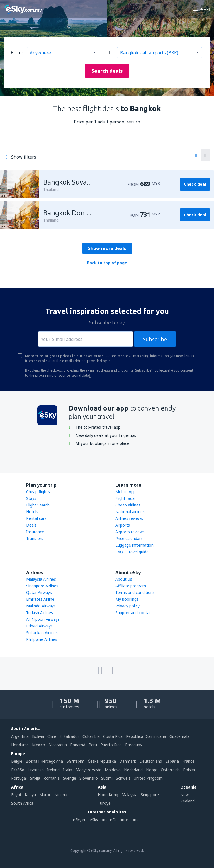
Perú (93, 745)
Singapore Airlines (42, 586)
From (17, 52)
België (17, 761)
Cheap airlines (128, 505)
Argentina (20, 736)
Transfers (35, 538)
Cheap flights (38, 492)
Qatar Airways (39, 592)
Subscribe (155, 339)
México (39, 745)
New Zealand (188, 798)
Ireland (53, 770)
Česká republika (102, 761)
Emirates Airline (40, 599)
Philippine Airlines (42, 639)
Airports (123, 525)
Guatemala (179, 736)
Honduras (20, 745)
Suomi (107, 778)
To (111, 52)
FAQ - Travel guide (132, 552)
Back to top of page (107, 263)
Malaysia (129, 795)
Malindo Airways (41, 606)
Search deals (107, 71)
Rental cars (36, 518)
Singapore (150, 795)
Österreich (170, 770)
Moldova (113, 770)
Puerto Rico (111, 745)
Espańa (172, 761)
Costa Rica (113, 736)
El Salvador (69, 736)
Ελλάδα (18, 770)
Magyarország (88, 770)
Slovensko (89, 778)
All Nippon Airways (43, 619)
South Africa (22, 803)
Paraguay (134, 745)
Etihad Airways (39, 626)
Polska (189, 770)
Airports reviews (130, 532)
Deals (31, 525)
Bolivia (38, 736)
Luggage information (134, 545)
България (75, 761)
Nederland (133, 770)
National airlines (130, 512)
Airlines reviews (129, 518)
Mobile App (126, 492)
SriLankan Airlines (42, 633)
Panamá (78, 745)
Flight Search (38, 505)
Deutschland (151, 761)
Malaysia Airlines (41, 579)
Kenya (30, 795)
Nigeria (61, 795)
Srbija (35, 778)
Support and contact (134, 613)
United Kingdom (148, 778)
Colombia (91, 736)
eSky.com (98, 820)
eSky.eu (80, 820)
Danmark (128, 761)
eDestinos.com (124, 820)
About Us (124, 579)
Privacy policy (127, 606)
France (188, 761)
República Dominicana (146, 736)
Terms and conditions (135, 592)
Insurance (35, 532)
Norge (152, 770)
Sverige (70, 778)
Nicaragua (58, 745)
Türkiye (104, 803)
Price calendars (129, 538)
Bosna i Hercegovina (44, 761)
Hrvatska (36, 770)
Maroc (45, 795)
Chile (52, 736)
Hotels (32, 512)
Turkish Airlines (40, 613)
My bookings (127, 599)
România (52, 778)
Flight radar (126, 498)
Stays (31, 498)
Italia (68, 770)
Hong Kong (108, 795)
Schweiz (123, 778)
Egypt (16, 795)
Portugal (19, 778)
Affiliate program (131, 586)
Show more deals (107, 248)
